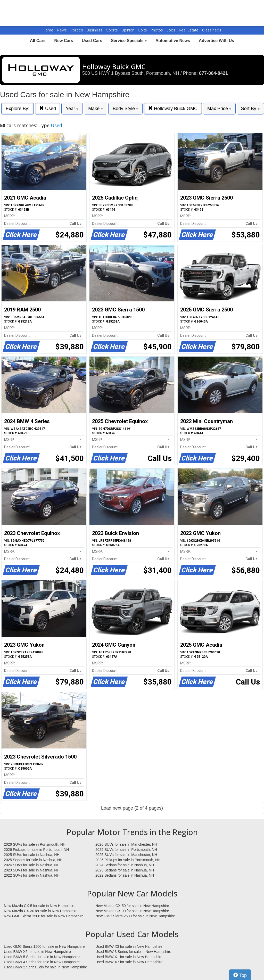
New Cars (64, 41)
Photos (157, 30)
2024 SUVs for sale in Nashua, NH (32, 865)
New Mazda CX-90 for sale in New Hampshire (132, 911)
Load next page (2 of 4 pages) (132, 808)
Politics (77, 30)
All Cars (38, 41)
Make (96, 109)
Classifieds (212, 30)
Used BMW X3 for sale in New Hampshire (129, 946)
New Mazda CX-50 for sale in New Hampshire (132, 906)
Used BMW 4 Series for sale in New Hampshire (42, 962)
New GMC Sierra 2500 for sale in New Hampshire (135, 916)
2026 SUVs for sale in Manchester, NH (126, 844)
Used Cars (92, 41)
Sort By (250, 109)
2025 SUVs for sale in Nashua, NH (32, 855)
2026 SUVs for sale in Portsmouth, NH (35, 844)
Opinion (128, 30)
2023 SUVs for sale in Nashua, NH (32, 870)
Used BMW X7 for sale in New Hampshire (129, 962)
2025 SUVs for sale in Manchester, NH (126, 855)
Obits (143, 30)
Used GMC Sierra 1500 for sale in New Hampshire (44, 946)
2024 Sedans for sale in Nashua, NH (125, 865)
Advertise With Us (216, 41)
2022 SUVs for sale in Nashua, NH (32, 875)
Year (72, 109)
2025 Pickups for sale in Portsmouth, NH (128, 860)
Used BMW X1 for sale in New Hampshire (129, 957)
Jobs (171, 30)
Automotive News (173, 41)
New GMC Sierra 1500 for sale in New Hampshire (44, 916)
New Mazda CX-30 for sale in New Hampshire (41, 911)
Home (48, 30)
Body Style (125, 109)
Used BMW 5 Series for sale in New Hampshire (42, 957)
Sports (112, 30)
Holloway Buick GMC (173, 108)
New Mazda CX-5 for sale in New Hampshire (40, 906)
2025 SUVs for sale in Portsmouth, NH (126, 850)
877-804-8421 (213, 73)
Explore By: (18, 109)
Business (95, 30)
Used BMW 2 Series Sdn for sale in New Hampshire (46, 967)
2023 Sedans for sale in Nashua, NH (125, 870)
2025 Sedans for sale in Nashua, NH (33, 860)
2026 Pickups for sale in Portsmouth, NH (36, 850)
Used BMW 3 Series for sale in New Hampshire (133, 952)
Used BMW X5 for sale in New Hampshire (37, 952)
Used (48, 108)
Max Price (219, 109)
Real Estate (189, 30)
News (62, 30)
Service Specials (129, 41)
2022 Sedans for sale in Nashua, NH (125, 875)
